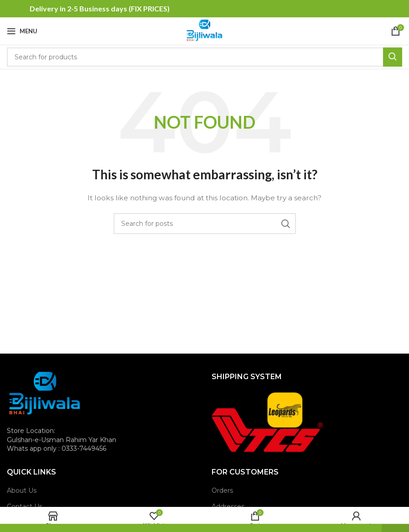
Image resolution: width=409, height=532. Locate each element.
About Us (22, 490)
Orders (222, 490)
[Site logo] (204, 31)
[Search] (204, 57)
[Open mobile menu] (22, 31)
